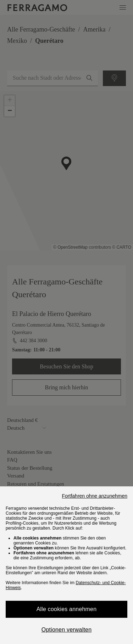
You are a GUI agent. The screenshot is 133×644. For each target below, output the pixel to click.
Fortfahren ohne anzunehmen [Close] (95, 496)
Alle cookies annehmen (67, 609)
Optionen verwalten (66, 630)
